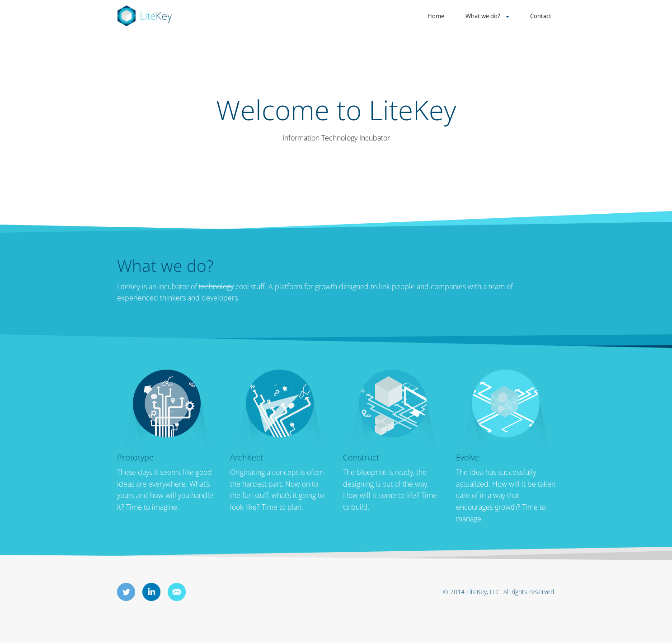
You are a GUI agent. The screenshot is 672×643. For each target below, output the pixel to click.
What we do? (483, 16)
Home (436, 16)
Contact (541, 16)
